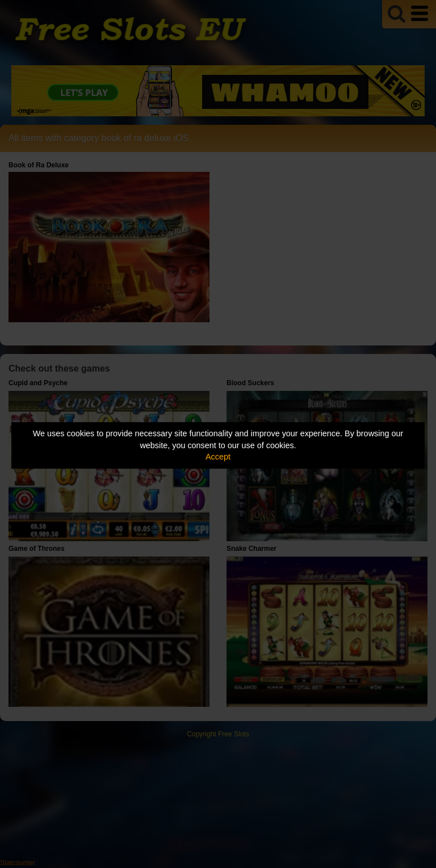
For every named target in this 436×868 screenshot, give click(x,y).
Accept (218, 457)
